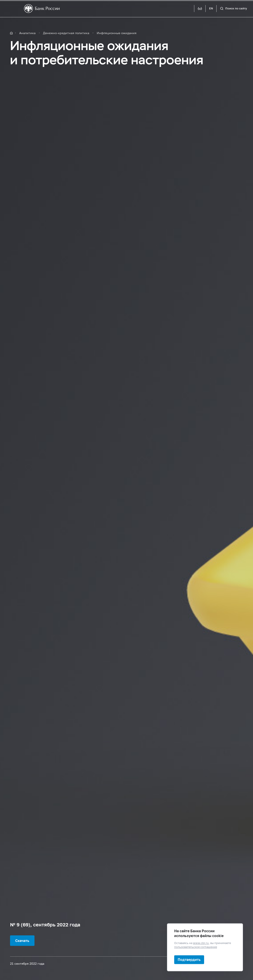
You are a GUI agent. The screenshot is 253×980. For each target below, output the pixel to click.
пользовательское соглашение (196, 947)
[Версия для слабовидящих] (200, 9)
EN (211, 8)
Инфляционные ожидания (117, 33)
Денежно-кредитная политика (66, 33)
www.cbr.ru (201, 943)
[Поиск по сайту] (233, 9)
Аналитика (27, 33)
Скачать (22, 941)
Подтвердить (189, 960)
